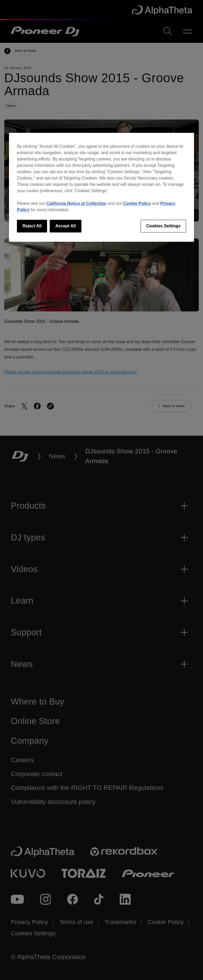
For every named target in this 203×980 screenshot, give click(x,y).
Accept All (66, 226)
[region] (101, 187)
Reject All (32, 226)
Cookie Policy (137, 203)
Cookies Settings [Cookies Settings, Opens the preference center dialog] (163, 226)
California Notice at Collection (76, 203)
